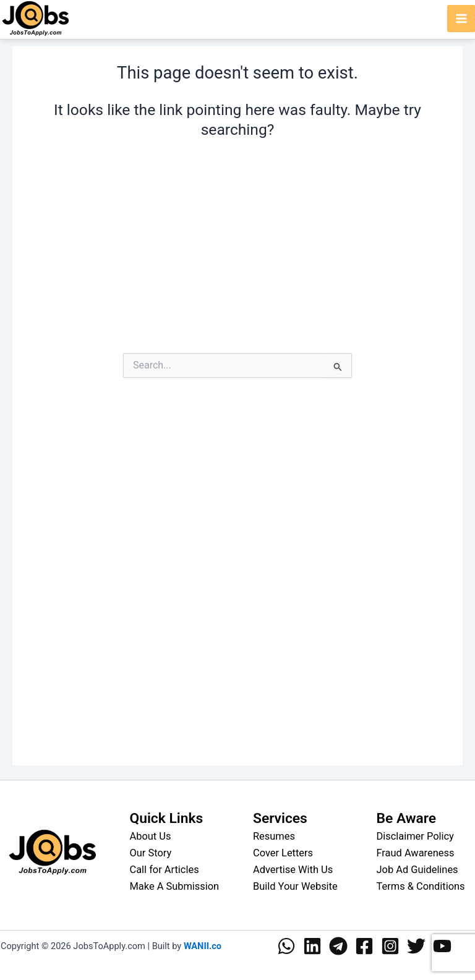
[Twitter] (416, 946)
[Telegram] (338, 946)
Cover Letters (283, 853)
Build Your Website (295, 886)
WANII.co (203, 946)
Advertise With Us (293, 870)
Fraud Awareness (416, 853)
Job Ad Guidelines (417, 870)
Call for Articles (165, 870)
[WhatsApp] (286, 946)
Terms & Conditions (421, 886)
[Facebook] (364, 946)
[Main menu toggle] (461, 19)
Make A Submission (175, 886)
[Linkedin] (312, 946)
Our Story (151, 853)
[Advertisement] (237, 257)
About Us (151, 836)
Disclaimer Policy (415, 836)
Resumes (274, 836)
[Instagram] (390, 946)
